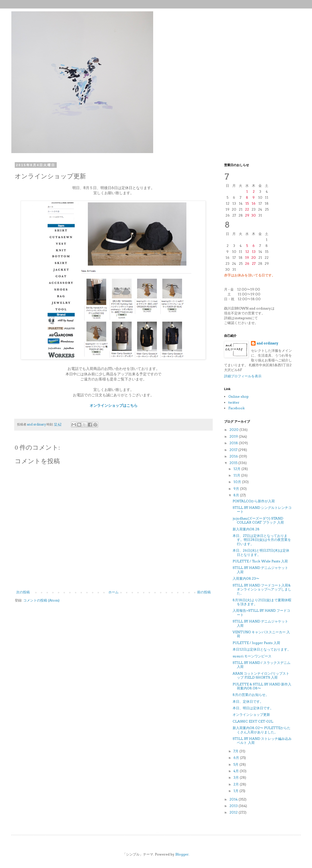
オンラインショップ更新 (251, 714)
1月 (236, 791)
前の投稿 (204, 592)
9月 (237, 489)
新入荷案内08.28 (246, 529)
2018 (234, 443)
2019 (234, 436)
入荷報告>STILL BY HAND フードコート (261, 612)
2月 (237, 784)
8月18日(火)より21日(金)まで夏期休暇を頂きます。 (262, 602)
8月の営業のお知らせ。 (251, 695)
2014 (234, 799)
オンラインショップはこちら (114, 405)
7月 (236, 751)
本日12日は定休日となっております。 (262, 649)
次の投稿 (23, 592)
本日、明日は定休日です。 (253, 708)
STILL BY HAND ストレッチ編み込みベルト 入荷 (262, 741)
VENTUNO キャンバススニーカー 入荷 (261, 634)
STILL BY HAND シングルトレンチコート (262, 510)
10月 (238, 482)
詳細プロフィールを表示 (243, 376)
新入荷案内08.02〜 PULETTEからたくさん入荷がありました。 (262, 730)
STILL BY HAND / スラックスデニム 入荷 (262, 665)
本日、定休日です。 (248, 701)
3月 (237, 777)
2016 (234, 456)
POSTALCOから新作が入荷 (254, 501)
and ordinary (267, 343)
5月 (236, 764)
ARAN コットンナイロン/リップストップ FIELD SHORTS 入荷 (261, 675)
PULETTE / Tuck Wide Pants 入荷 (260, 561)
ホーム (113, 592)
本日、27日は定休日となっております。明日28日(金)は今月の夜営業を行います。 (262, 540)
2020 (234, 430)
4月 (237, 771)
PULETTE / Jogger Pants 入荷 (256, 643)
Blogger (182, 854)
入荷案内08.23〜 (246, 578)
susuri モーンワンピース (252, 656)
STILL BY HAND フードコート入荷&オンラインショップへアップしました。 (262, 589)
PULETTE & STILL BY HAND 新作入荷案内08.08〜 (262, 686)
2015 (234, 463)
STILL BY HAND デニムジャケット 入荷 (260, 570)
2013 (234, 806)
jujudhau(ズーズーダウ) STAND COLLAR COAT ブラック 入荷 (258, 520)
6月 (237, 758)
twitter (234, 402)
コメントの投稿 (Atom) (41, 600)
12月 (237, 469)
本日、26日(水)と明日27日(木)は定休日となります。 (261, 552)
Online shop (239, 396)
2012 (234, 812)
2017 (234, 450)
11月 (237, 475)
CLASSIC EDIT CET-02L (253, 721)
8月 (237, 495)
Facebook (237, 408)
